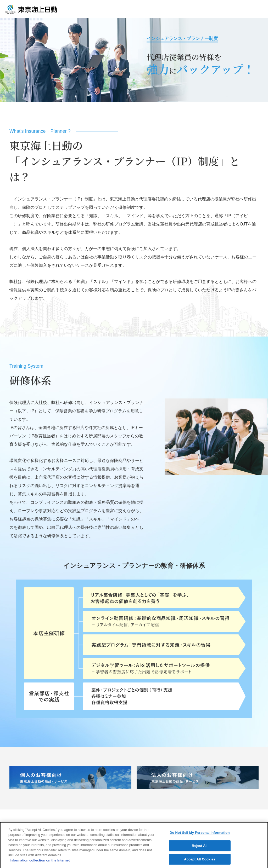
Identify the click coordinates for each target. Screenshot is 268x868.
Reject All (200, 850)
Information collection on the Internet (40, 864)
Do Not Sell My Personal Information (200, 837)
